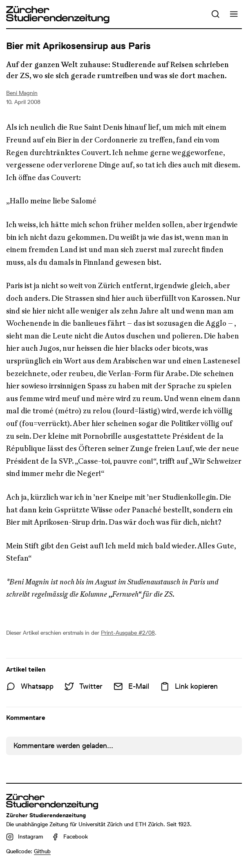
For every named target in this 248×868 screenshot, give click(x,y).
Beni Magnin (22, 93)
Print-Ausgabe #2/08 (128, 633)
